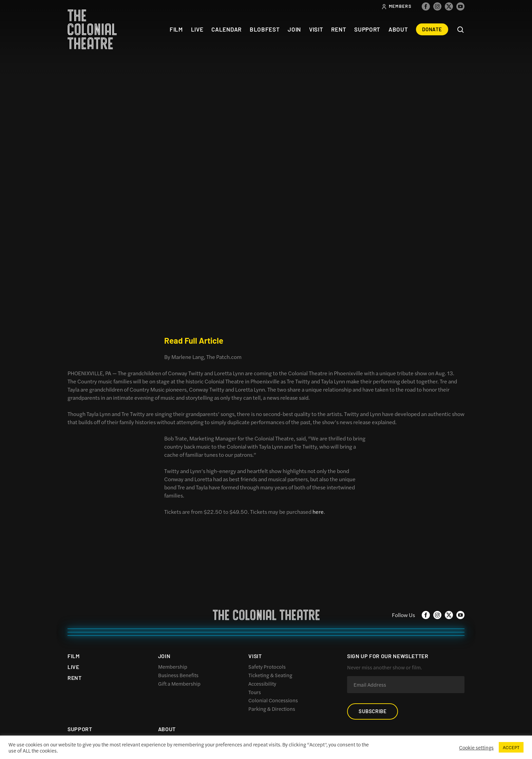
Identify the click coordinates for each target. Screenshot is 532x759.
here (318, 512)
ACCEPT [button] (511, 747)
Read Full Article (194, 340)
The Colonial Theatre (92, 29)
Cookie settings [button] (476, 747)
